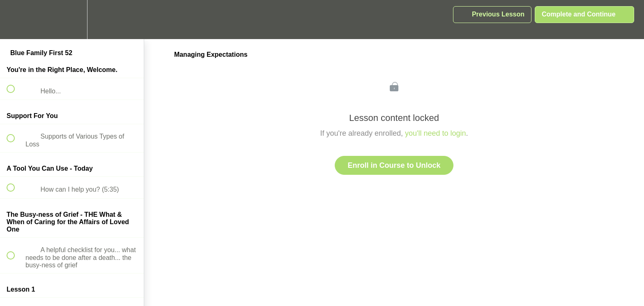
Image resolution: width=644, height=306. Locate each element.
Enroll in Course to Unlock (394, 165)
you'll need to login (436, 133)
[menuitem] (72, 20)
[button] (15, 20)
